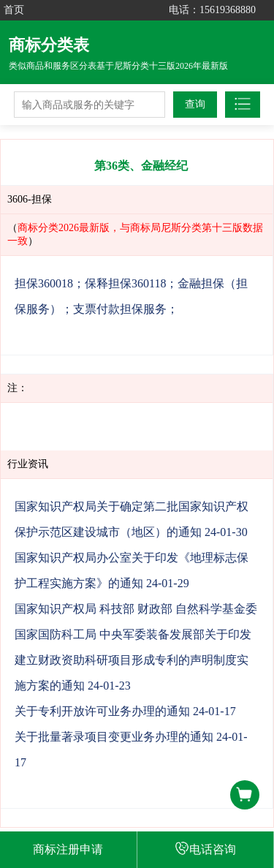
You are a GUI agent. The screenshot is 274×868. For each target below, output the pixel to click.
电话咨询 (205, 848)
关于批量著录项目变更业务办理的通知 (114, 737)
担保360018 (44, 283)
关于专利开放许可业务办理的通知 (102, 711)
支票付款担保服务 (120, 309)
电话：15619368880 (212, 10)
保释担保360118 (125, 283)
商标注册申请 (68, 849)
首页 (14, 10)
